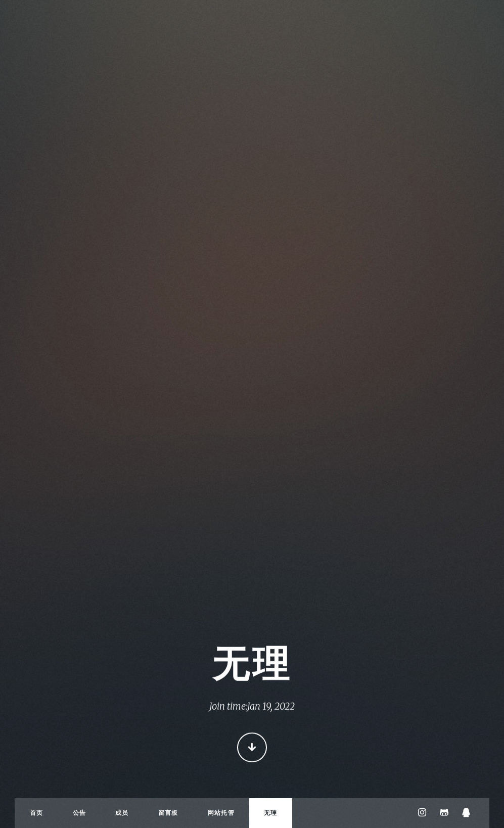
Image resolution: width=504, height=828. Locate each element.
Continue (252, 748)
